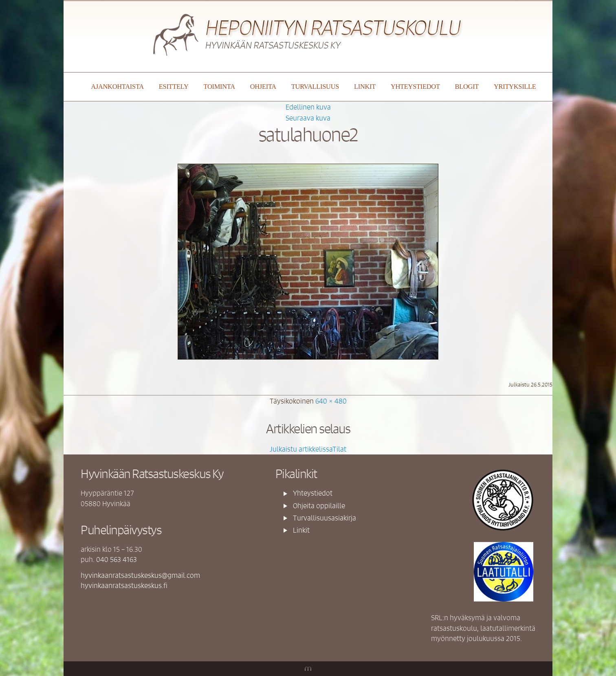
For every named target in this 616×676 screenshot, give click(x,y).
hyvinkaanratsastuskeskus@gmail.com (140, 575)
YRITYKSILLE (515, 87)
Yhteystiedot (415, 87)
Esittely (174, 87)
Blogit (467, 87)
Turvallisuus (315, 87)
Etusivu (76, 87)
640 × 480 (331, 401)
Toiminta (219, 87)
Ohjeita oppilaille (319, 505)
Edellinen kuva (308, 107)
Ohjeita (263, 87)
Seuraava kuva (308, 118)
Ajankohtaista (117, 87)
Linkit (365, 87)
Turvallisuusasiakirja (324, 518)
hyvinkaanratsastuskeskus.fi (124, 585)
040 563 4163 (117, 559)
